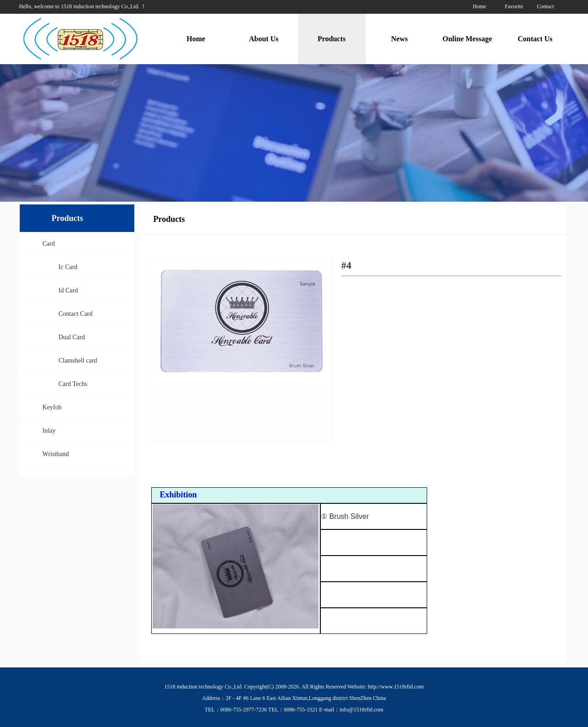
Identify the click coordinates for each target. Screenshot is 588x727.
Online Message (467, 39)
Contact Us (535, 39)
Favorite (514, 6)
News (399, 39)
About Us (264, 39)
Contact (546, 6)
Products (332, 39)
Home (480, 6)
